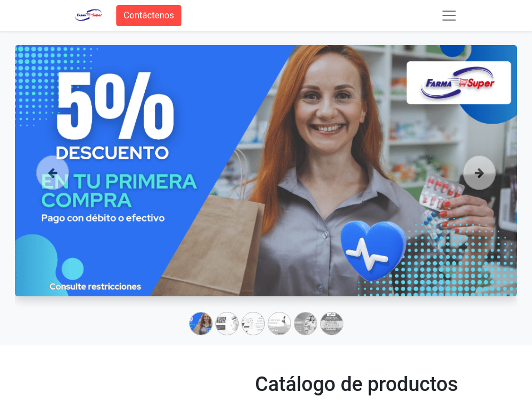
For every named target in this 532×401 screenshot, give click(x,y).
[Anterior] (53, 188)
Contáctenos (149, 15)
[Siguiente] (479, 188)
